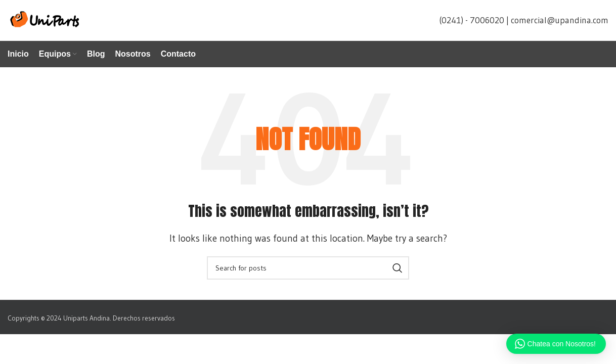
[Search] (308, 268)
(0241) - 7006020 (472, 20)
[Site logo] (46, 19)
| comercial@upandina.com (557, 20)
